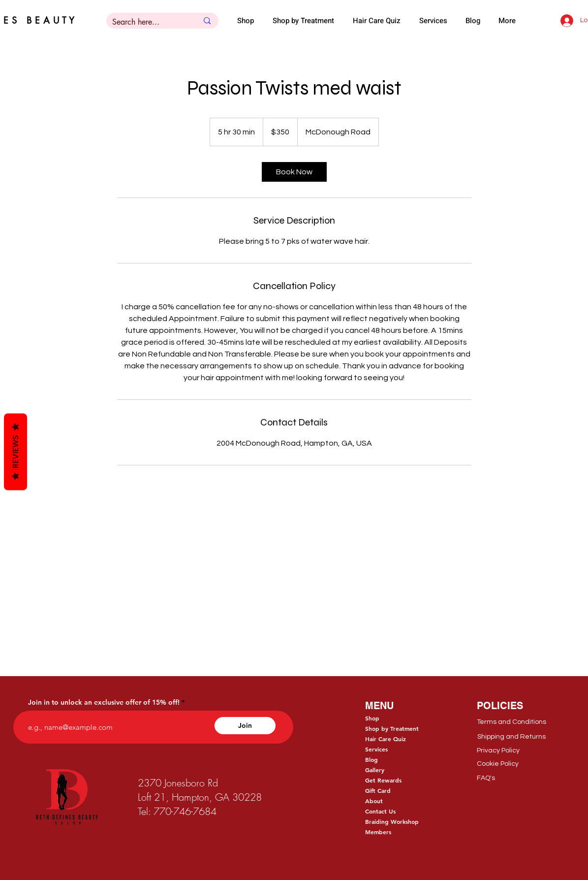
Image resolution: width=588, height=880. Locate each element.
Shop (372, 718)
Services (376, 749)
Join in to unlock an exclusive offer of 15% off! (104, 702)
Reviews (15, 452)
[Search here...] (148, 22)
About (374, 801)
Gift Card (378, 790)
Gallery (375, 770)
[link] (294, 172)
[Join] (245, 726)
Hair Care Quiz (386, 739)
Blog (371, 759)
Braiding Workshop (392, 821)
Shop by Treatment (392, 728)
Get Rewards (383, 780)
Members (378, 832)
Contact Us (380, 811)
